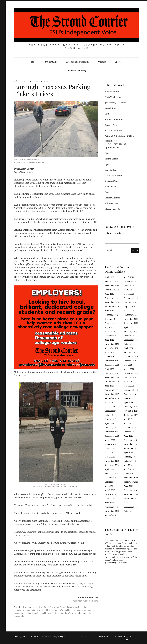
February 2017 (111, 428)
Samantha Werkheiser (68, 613)
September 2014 (112, 465)
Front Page (85, 636)
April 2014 (109, 469)
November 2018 (112, 394)
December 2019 (131, 373)
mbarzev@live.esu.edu (85, 601)
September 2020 (112, 365)
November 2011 (112, 511)
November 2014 (112, 461)
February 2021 (130, 352)
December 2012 (112, 494)
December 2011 (131, 507)
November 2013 (131, 478)
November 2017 (131, 411)
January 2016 (111, 444)
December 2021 (131, 340)
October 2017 (111, 415)
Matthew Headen (75, 610)
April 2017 (109, 423)
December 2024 (131, 298)
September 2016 (112, 436)
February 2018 (130, 407)
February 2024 (111, 315)
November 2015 (131, 444)
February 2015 (130, 457)
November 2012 (131, 494)
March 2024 (129, 311)
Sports (118, 62)
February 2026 (111, 281)
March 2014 (129, 469)
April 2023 (128, 327)
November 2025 (112, 286)
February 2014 (111, 473)
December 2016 (131, 428)
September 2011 (112, 515)
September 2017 (131, 415)
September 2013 (131, 482)
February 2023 (130, 332)
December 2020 (131, 357)
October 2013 (111, 482)
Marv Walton (60, 610)
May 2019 (128, 382)
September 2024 (112, 306)
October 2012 (111, 499)
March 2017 (129, 423)
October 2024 (130, 302)
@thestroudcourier (113, 233)
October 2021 (130, 344)
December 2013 (112, 478)
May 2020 (128, 365)
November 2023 (131, 319)
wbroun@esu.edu (112, 209)
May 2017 (128, 419)
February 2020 (111, 373)
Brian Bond (44, 607)
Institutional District (45, 610)
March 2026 (129, 277)
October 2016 (130, 432)
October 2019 (130, 377)
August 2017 (110, 419)
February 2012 (111, 507)
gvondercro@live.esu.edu (116, 563)
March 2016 (110, 440)
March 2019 (129, 386)
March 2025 (129, 294)
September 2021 (112, 348)
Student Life (51, 62)
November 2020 (112, 361)
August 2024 (129, 306)
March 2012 (129, 503)
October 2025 (130, 286)
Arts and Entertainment (78, 62)
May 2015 (109, 453)
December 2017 (112, 411)
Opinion (102, 62)
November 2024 (112, 302)
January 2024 (130, 315)
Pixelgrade (62, 636)
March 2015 (110, 457)
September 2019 (112, 382)
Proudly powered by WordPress (26, 636)
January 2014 (130, 473)
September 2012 (131, 499)
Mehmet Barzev (20, 81)
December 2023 (112, 319)
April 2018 (128, 402)
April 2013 (128, 486)
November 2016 (112, 432)
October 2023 (111, 323)
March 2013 (110, 490)
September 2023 (131, 323)
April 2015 (128, 453)
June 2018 (128, 398)
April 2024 (109, 311)
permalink (19, 616)
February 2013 (130, 490)
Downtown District (58, 607)
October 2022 (130, 336)
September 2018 (112, 398)
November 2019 (112, 377)
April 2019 (109, 386)
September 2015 (131, 448)
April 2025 (109, 294)
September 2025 (112, 290)
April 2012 (109, 503)
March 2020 (129, 369)
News (34, 62)
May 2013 (109, 486)
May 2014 (128, 465)
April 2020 (109, 369)
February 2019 (111, 390)
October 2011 (130, 511)
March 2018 (110, 407)
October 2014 (130, 461)
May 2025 (128, 290)
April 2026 (109, 277)
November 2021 (112, 344)
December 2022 (112, 336)
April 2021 (128, 348)
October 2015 (111, 448)
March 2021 (110, 352)
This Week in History (76, 70)
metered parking (29, 613)
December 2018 (131, 390)
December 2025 (131, 281)
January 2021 (111, 357)
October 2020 (130, 361)
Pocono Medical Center (47, 613)
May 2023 (109, 327)
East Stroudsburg (75, 607)
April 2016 (128, 436)
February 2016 (130, 440)
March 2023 (110, 332)
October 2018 (130, 394)
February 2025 (111, 298)
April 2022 (109, 340)
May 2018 (109, 402)
